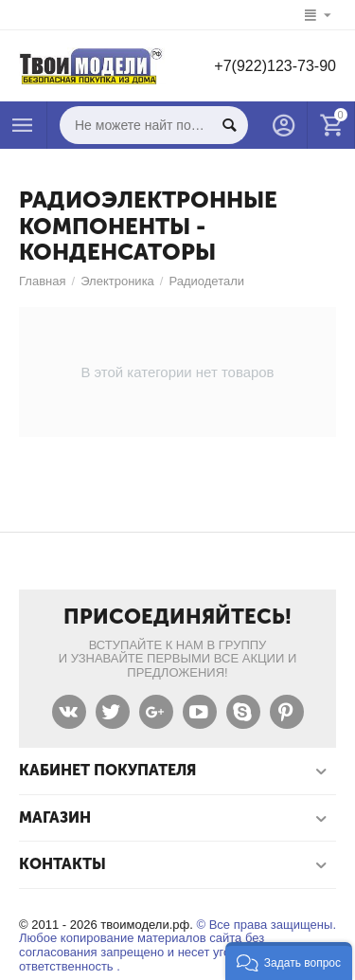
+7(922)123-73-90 (275, 66)
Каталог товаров (23, 125)
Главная (43, 281)
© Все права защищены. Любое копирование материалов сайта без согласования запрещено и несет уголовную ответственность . (177, 946)
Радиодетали (206, 281)
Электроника (117, 281)
